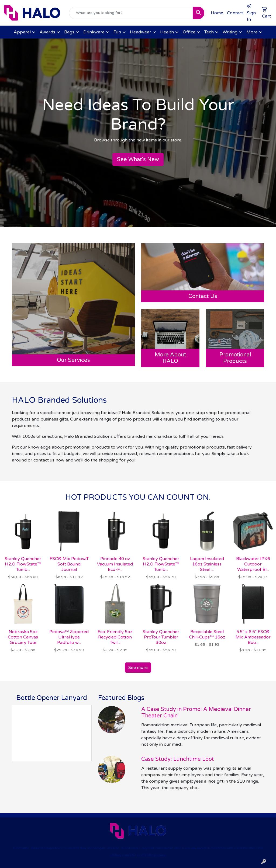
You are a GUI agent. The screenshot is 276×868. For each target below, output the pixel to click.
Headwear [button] (141, 32)
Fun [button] (117, 32)
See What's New (138, 159)
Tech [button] (209, 32)
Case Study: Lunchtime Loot (178, 759)
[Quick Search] (131, 13)
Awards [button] (47, 32)
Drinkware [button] (94, 32)
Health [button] (167, 32)
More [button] (252, 32)
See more (138, 668)
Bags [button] (69, 32)
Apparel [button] (22, 32)
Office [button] (189, 32)
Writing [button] (230, 32)
